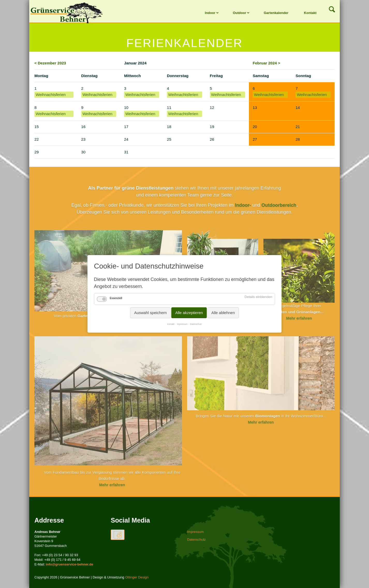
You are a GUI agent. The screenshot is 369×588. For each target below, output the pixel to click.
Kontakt (310, 13)
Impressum (182, 325)
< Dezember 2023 (50, 63)
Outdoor (239, 13)
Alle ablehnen (223, 313)
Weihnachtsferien (51, 95)
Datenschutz (196, 325)
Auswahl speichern (150, 313)
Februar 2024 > (267, 63)
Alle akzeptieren (189, 313)
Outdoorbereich (279, 205)
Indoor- (243, 205)
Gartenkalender (276, 13)
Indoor (210, 13)
